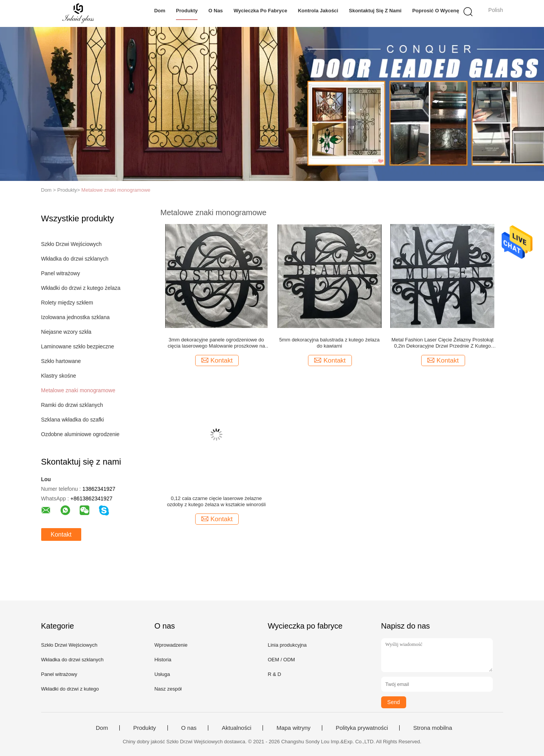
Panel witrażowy (61, 273)
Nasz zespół (168, 689)
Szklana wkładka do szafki (73, 420)
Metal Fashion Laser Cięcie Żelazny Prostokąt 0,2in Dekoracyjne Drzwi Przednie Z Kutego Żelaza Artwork (443, 343)
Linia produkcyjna (287, 645)
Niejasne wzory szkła (66, 332)
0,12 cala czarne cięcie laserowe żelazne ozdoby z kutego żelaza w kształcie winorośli (217, 501)
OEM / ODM (281, 660)
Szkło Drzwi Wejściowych (72, 244)
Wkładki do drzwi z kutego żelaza (81, 288)
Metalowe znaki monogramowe (116, 190)
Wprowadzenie (171, 645)
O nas (216, 11)
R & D (274, 674)
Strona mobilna (433, 728)
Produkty (187, 11)
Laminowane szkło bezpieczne (78, 346)
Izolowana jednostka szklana (75, 317)
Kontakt (61, 534)
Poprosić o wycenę (436, 11)
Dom (160, 11)
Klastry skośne (59, 376)
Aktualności (237, 728)
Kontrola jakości (318, 11)
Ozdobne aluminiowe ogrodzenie (80, 434)
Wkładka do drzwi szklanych (75, 259)
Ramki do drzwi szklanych (72, 405)
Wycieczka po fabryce (260, 11)
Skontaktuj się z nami (375, 11)
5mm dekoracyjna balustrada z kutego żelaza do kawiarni (329, 343)
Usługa (162, 674)
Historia (163, 660)
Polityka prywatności (362, 728)
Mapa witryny (293, 728)
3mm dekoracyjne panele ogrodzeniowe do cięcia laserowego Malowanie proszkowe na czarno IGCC (216, 343)
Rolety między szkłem (67, 303)
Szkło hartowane (61, 361)
